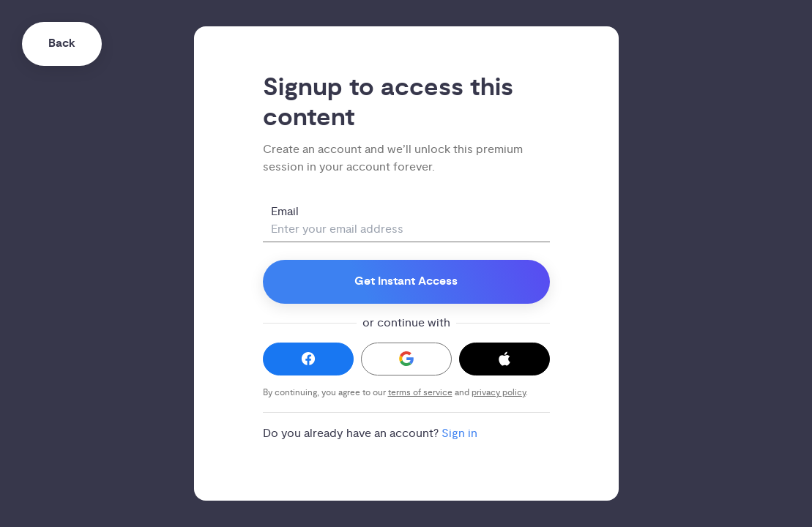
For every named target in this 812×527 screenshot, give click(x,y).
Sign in (459, 433)
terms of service (420, 393)
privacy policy (499, 393)
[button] (308, 359)
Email (285, 212)
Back (62, 44)
